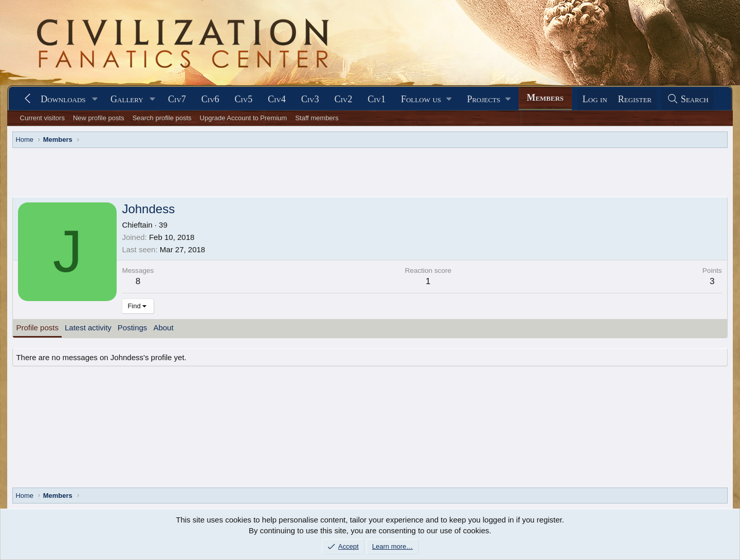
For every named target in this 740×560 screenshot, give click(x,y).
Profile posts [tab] (37, 328)
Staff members (317, 118)
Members (545, 98)
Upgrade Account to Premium (244, 118)
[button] (95, 99)
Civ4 (277, 99)
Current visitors (42, 118)
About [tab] (163, 328)
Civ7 (177, 99)
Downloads (63, 99)
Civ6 (210, 99)
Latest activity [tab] (88, 328)
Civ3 (310, 99)
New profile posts (99, 118)
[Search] (688, 99)
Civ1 (376, 99)
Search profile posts (162, 118)
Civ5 (244, 99)
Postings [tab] (133, 328)
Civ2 (344, 99)
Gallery (127, 99)
